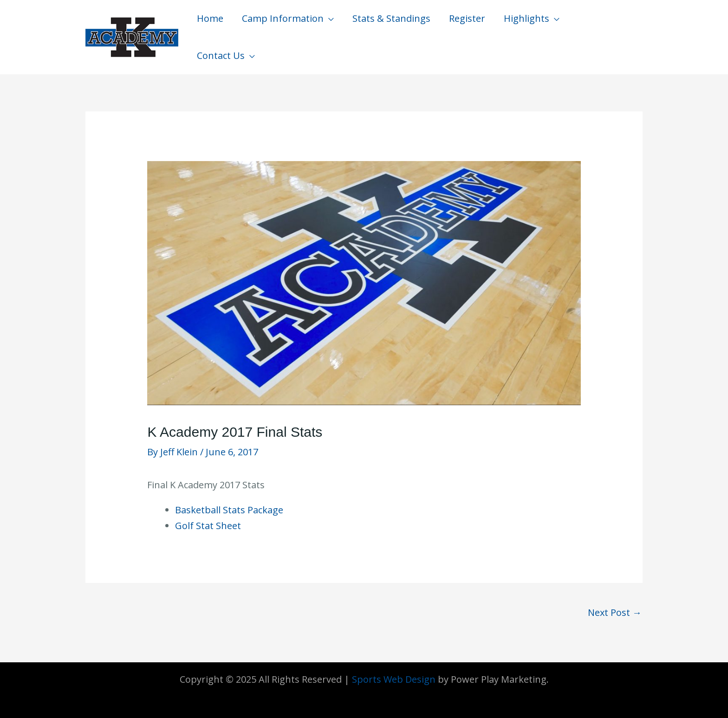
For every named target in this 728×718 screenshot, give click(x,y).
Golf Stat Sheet (208, 526)
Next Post (615, 612)
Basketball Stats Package (229, 510)
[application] (329, 19)
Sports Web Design (394, 679)
